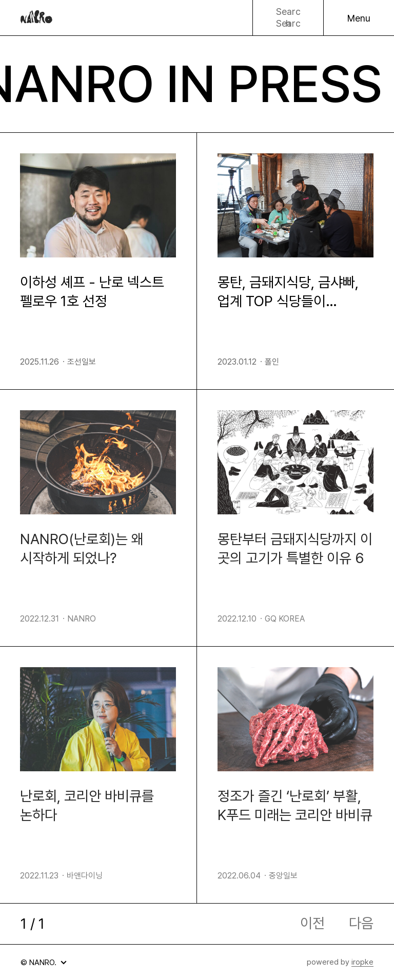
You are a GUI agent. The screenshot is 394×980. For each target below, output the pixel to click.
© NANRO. (42, 965)
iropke (362, 962)
